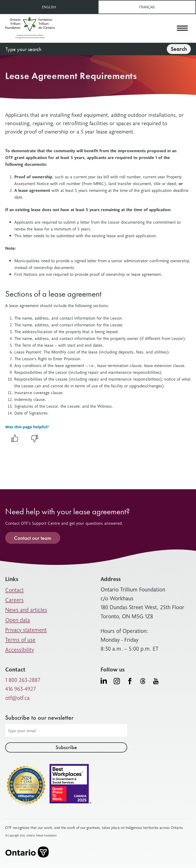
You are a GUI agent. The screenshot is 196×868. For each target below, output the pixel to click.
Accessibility (20, 649)
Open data (18, 620)
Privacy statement (26, 630)
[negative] (35, 441)
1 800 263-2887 (23, 680)
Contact (14, 590)
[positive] (15, 441)
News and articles (26, 610)
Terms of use (20, 640)
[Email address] (66, 730)
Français (147, 7)
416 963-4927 (21, 689)
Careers (14, 600)
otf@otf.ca (17, 698)
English (49, 7)
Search (179, 49)
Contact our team (33, 538)
